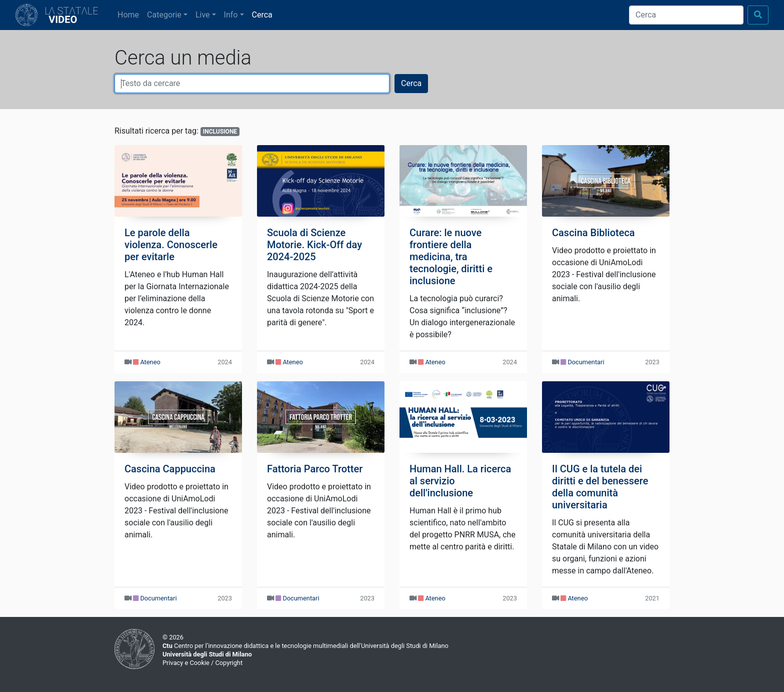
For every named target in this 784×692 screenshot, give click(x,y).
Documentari (586, 362)
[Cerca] (686, 15)
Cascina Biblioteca (593, 233)
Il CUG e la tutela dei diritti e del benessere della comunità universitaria (600, 487)
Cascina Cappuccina (170, 469)
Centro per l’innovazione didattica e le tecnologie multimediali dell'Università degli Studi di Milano (305, 646)
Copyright (229, 663)
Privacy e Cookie (186, 663)
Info (231, 15)
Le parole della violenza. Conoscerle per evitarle (171, 245)
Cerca (262, 15)
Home (130, 14)
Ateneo (150, 362)
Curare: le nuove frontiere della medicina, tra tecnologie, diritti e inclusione (451, 257)
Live (203, 15)
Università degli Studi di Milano (207, 654)
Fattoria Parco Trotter (315, 469)
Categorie (164, 15)
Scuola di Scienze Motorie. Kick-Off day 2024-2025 (314, 245)
